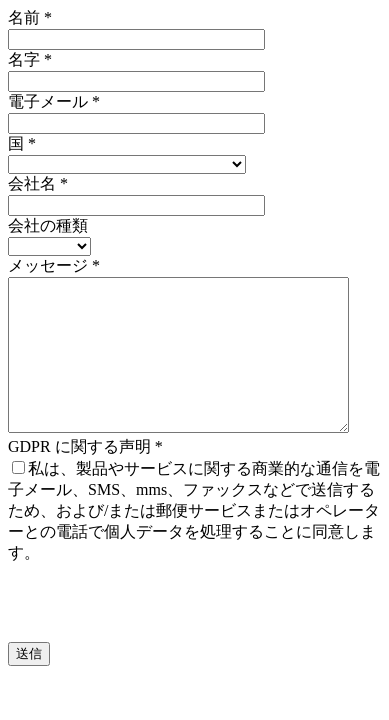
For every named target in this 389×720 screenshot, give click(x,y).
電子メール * (54, 101)
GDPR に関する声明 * (85, 476)
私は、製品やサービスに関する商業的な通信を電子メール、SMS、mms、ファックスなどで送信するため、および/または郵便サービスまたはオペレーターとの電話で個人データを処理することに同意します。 (194, 540)
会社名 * (38, 183)
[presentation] (160, 633)
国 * (22, 143)
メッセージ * (54, 265)
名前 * (30, 17)
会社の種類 (48, 225)
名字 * (30, 59)
